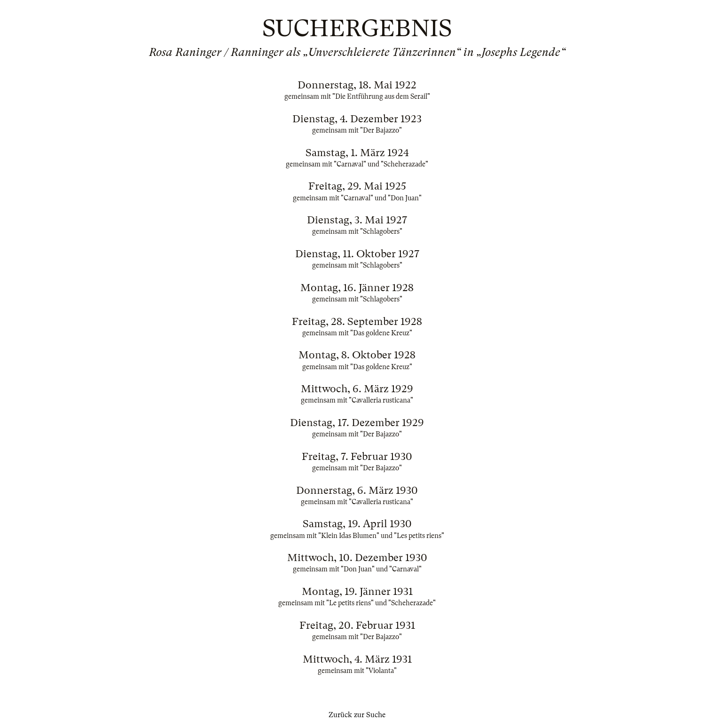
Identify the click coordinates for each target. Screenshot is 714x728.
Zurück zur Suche (357, 715)
